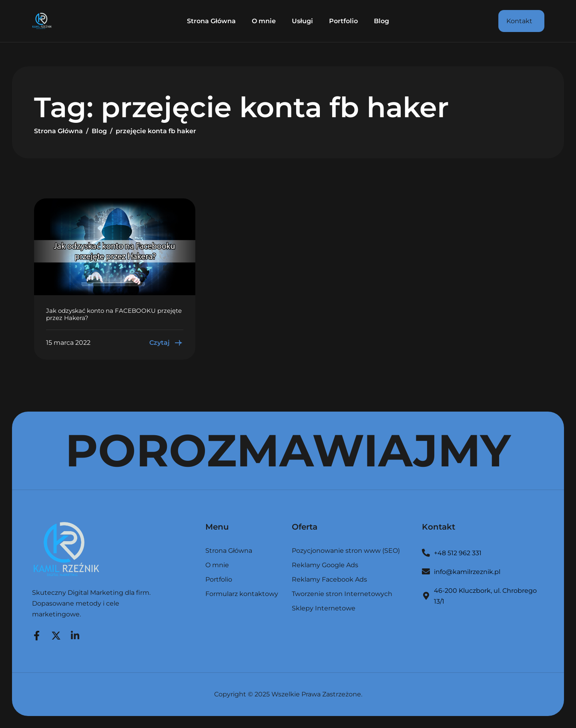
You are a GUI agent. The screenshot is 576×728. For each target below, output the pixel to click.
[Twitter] (56, 634)
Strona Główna (211, 21)
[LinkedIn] (75, 634)
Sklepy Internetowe (324, 608)
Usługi (302, 21)
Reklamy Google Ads (325, 565)
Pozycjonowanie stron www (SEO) (346, 551)
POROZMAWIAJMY (288, 450)
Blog (381, 21)
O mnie (264, 21)
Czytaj (166, 343)
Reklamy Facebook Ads (329, 580)
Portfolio (343, 21)
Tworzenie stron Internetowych (342, 594)
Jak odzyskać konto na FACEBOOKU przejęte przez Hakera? (114, 314)
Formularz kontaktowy (242, 594)
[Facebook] (37, 634)
